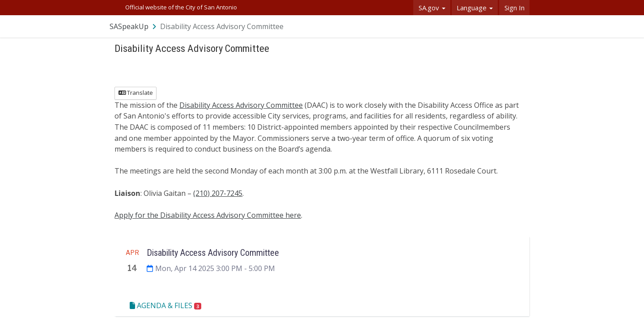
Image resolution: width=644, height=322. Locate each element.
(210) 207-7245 (218, 193)
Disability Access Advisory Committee (241, 105)
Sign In (515, 8)
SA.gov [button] (432, 8)
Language (475, 8)
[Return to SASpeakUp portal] (134, 26)
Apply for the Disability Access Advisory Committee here (208, 215)
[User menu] (523, 26)
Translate (136, 93)
